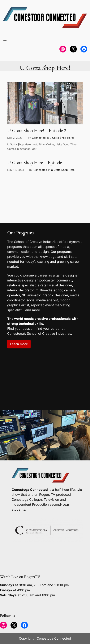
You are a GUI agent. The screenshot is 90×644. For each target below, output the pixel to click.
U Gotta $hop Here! (62, 138)
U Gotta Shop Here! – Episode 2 (37, 131)
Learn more (19, 344)
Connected (39, 138)
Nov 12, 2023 (16, 170)
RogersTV (32, 577)
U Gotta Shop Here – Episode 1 (36, 163)
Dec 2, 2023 (15, 138)
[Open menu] (5, 40)
